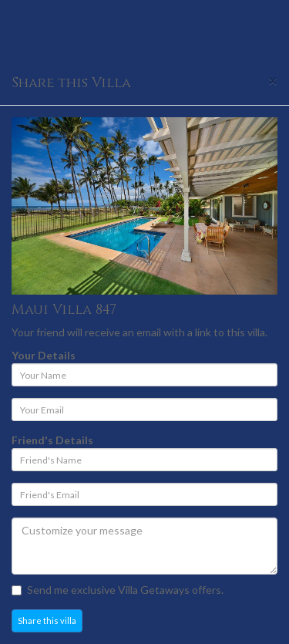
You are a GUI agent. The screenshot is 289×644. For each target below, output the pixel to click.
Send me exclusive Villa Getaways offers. (118, 590)
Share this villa (47, 620)
